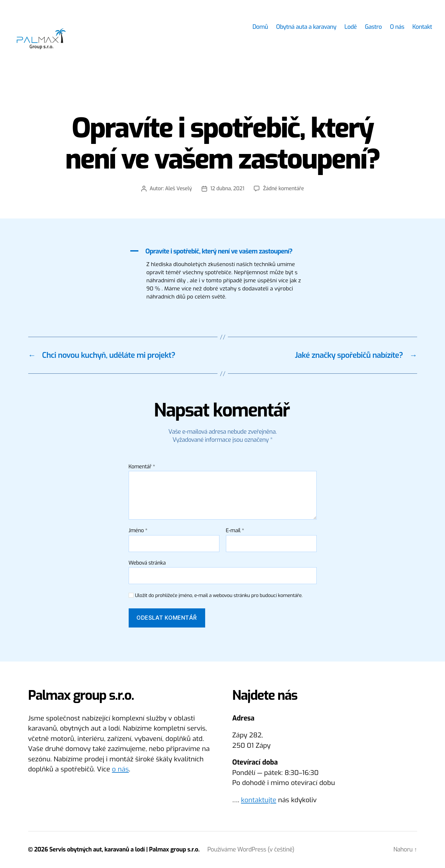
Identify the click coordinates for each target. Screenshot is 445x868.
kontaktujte (259, 800)
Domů (260, 27)
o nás (120, 769)
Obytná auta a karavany (306, 27)
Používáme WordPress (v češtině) (251, 850)
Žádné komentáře (283, 188)
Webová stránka (147, 563)
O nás (397, 27)
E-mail (235, 531)
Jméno (138, 531)
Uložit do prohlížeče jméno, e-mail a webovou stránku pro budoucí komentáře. (219, 596)
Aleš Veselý (178, 188)
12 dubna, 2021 (227, 188)
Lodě (351, 27)
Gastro (373, 27)
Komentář (142, 467)
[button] (223, 251)
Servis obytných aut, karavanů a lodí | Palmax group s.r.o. (124, 850)
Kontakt (422, 27)
